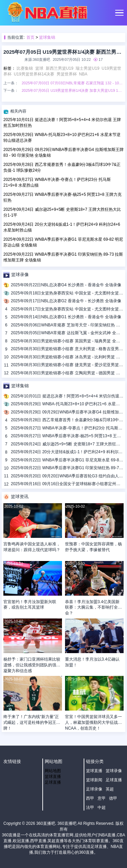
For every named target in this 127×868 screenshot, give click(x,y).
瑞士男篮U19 (87, 68)
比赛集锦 (25, 68)
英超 (110, 789)
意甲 (102, 798)
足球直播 (53, 782)
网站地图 (53, 771)
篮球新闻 (94, 780)
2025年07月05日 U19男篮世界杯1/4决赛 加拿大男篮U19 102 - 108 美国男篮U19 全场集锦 (73, 90)
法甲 (90, 807)
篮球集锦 (47, 37)
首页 (30, 37)
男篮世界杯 (67, 74)
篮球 (39, 68)
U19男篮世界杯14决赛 (34, 74)
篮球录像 (114, 771)
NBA (83, 74)
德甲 (113, 798)
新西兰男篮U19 (60, 68)
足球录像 (94, 789)
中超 (102, 807)
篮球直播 (53, 777)
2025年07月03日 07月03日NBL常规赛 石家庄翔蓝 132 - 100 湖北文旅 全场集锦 (73, 83)
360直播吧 (46, 823)
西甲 (90, 798)
